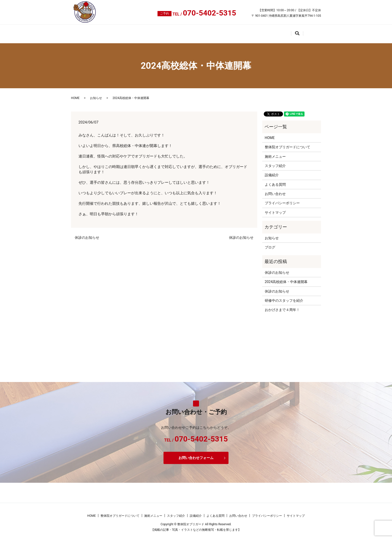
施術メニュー (169, 32)
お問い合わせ (292, 32)
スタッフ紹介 (201, 32)
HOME (81, 32)
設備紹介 (230, 32)
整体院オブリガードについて (122, 32)
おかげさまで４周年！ (282, 306)
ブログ (270, 243)
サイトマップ (275, 209)
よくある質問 (259, 32)
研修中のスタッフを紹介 (284, 297)
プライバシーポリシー (282, 199)
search (318, 33)
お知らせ (96, 94)
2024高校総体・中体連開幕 (286, 278)
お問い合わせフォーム (196, 454)
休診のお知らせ (87, 234)
